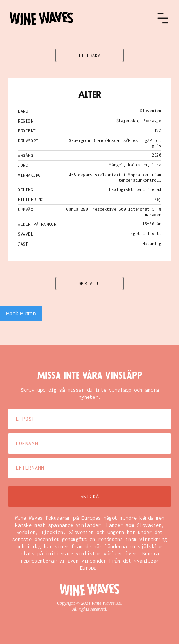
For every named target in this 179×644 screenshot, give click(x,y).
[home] (83, 18)
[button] (163, 18)
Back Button (21, 314)
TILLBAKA (90, 55)
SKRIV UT (90, 283)
